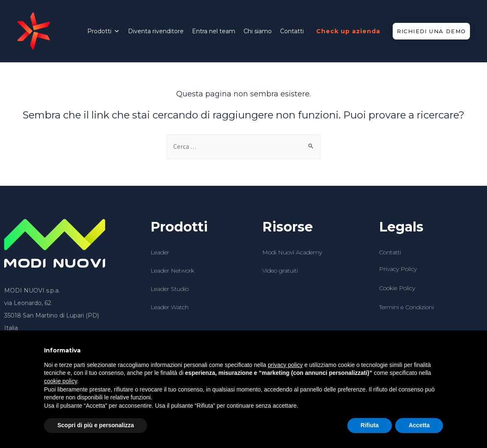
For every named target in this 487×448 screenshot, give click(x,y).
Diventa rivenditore (156, 31)
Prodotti (103, 31)
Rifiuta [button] (370, 425)
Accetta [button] (419, 425)
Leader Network (172, 271)
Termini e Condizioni (406, 308)
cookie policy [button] (60, 381)
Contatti (292, 31)
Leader (160, 253)
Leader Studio (170, 289)
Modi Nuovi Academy (292, 253)
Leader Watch (170, 308)
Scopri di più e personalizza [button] (96, 425)
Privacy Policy (398, 269)
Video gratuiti (280, 271)
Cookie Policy (397, 288)
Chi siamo (258, 31)
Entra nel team (214, 31)
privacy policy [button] (285, 365)
